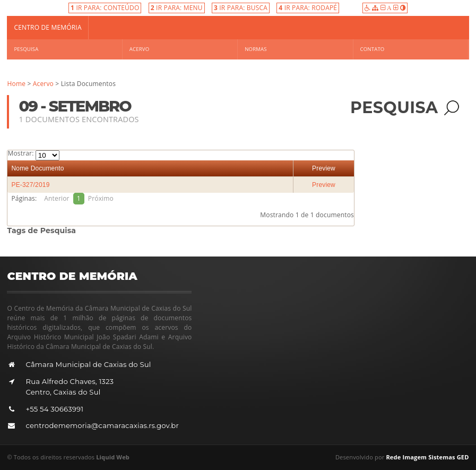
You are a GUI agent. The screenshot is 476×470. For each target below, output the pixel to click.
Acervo (139, 49)
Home (16, 84)
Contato (373, 49)
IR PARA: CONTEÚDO (105, 8)
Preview (324, 168)
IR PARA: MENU (177, 8)
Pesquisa (26, 49)
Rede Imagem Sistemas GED (427, 457)
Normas (256, 49)
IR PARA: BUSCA (241, 8)
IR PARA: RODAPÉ (308, 8)
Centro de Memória (47, 27)
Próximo (101, 198)
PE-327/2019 (30, 185)
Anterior (57, 198)
